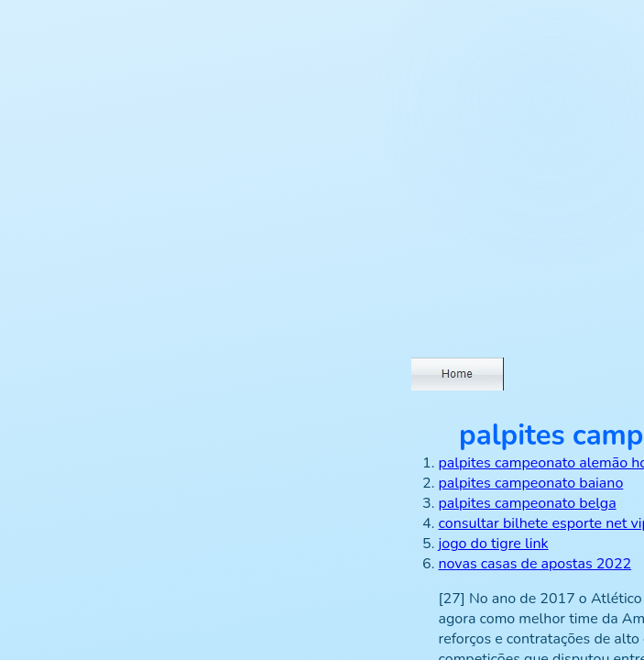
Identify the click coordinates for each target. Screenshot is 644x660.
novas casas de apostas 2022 (535, 564)
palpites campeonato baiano (531, 483)
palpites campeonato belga (528, 503)
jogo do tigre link (494, 544)
